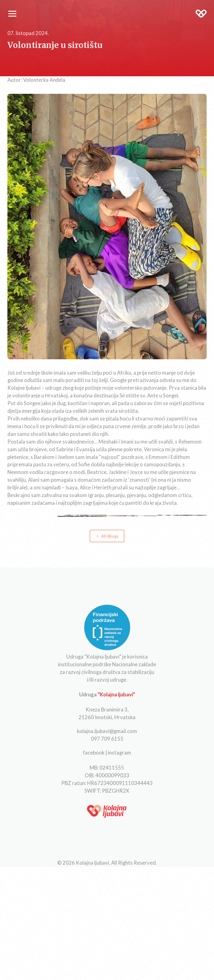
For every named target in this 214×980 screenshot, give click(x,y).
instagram (119, 753)
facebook (94, 753)
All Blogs (107, 536)
